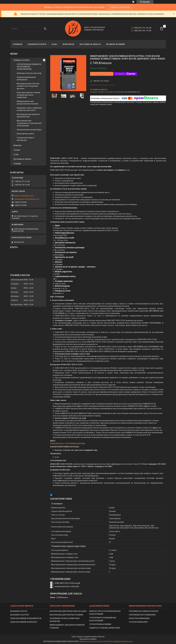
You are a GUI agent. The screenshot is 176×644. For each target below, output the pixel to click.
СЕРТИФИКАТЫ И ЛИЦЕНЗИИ (142, 615)
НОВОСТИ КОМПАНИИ (139, 618)
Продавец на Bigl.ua (88, 639)
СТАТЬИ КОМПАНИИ (138, 622)
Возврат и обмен (116, 44)
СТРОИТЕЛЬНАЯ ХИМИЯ (100, 624)
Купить (103, 74)
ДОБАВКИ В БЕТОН (19, 611)
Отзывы (17, 164)
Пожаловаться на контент (91, 641)
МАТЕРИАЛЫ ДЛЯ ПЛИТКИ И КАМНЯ (66, 615)
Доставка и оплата (90, 44)
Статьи (17, 150)
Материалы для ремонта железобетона (28, 115)
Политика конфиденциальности (118, 641)
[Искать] (45, 29)
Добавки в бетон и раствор (29, 73)
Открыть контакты (120, 7)
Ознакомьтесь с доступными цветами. (68, 443)
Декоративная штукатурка (29, 130)
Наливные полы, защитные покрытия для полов (29, 109)
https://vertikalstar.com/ (24, 196)
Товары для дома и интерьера (26, 139)
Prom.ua (101, 637)
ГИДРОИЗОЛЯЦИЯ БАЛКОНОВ (24, 622)
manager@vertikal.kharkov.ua (27, 199)
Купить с (127, 74)
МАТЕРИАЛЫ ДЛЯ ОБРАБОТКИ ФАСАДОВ (68, 611)
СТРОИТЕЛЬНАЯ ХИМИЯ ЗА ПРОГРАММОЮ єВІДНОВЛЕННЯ (29, 67)
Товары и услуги (37, 44)
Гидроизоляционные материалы (26, 78)
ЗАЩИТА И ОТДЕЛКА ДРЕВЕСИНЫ (105, 628)
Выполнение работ (26, 134)
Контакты (68, 44)
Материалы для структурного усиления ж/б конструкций (29, 123)
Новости (17, 145)
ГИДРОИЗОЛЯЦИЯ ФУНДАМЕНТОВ (26, 618)
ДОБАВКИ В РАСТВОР (20, 615)
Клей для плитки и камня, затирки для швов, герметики (29, 95)
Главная (17, 44)
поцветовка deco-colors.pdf (67, 586)
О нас (54, 44)
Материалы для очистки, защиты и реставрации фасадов (28, 86)
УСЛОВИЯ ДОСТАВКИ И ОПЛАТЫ (143, 611)
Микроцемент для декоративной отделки (27, 102)
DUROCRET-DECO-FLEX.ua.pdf (67, 583)
